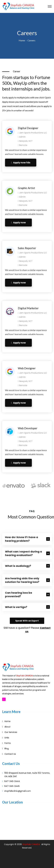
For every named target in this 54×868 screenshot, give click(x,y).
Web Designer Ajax (23, 857)
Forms (8, 743)
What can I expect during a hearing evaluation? (23, 553)
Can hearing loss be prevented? (19, 594)
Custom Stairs (35, 860)
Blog (7, 749)
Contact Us (10, 754)
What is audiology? (18, 566)
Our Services (11, 732)
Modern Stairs (19, 860)
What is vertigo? (16, 607)
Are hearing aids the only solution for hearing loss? (22, 580)
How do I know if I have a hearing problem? (22, 539)
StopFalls (27, 844)
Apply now (18, 223)
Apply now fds (21, 163)
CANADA (36, 844)
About (7, 727)
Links (7, 738)
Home (22, 40)
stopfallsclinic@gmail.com (18, 791)
